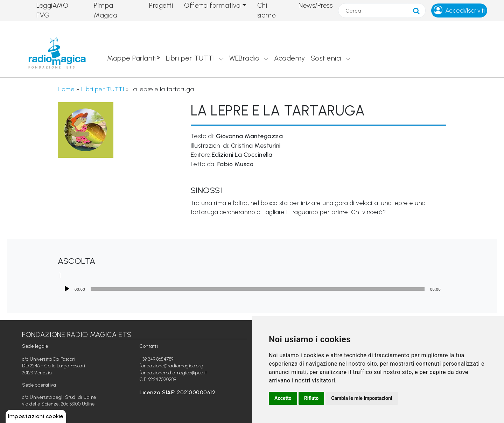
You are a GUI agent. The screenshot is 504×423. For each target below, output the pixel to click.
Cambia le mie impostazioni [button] (362, 398)
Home (66, 89)
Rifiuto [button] (311, 398)
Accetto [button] (283, 398)
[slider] (258, 289)
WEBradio (244, 58)
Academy (290, 58)
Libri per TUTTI (190, 58)
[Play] (67, 289)
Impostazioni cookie (36, 416)
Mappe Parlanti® (134, 58)
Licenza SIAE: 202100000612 (177, 392)
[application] (252, 289)
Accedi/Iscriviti (465, 10)
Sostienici (326, 58)
